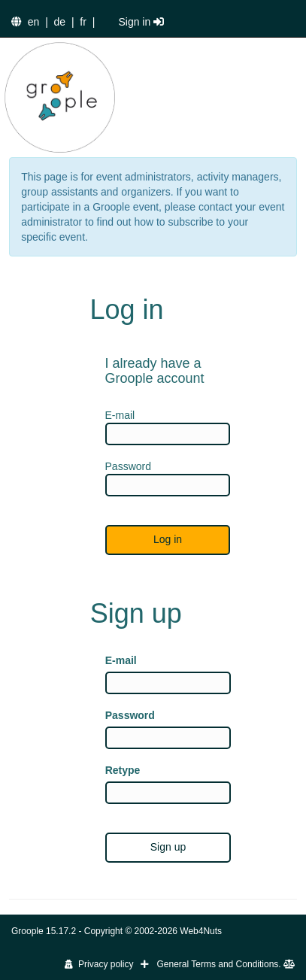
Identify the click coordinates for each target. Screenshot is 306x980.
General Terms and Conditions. (226, 964)
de (60, 22)
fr (83, 22)
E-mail (121, 660)
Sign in (141, 22)
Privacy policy (99, 964)
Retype (123, 770)
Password (130, 715)
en (34, 22)
